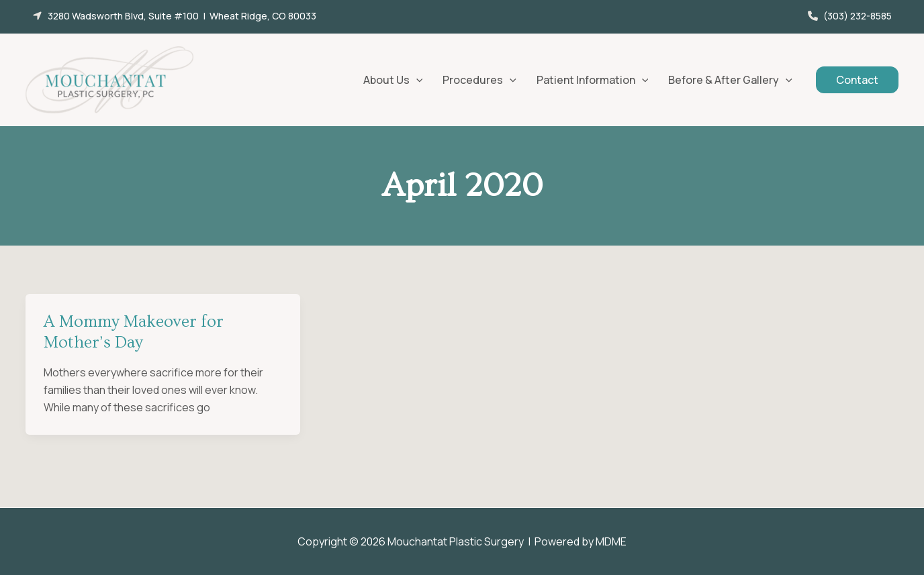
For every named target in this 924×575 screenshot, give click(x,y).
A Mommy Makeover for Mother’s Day (134, 332)
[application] (416, 80)
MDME (611, 541)
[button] (174, 16)
